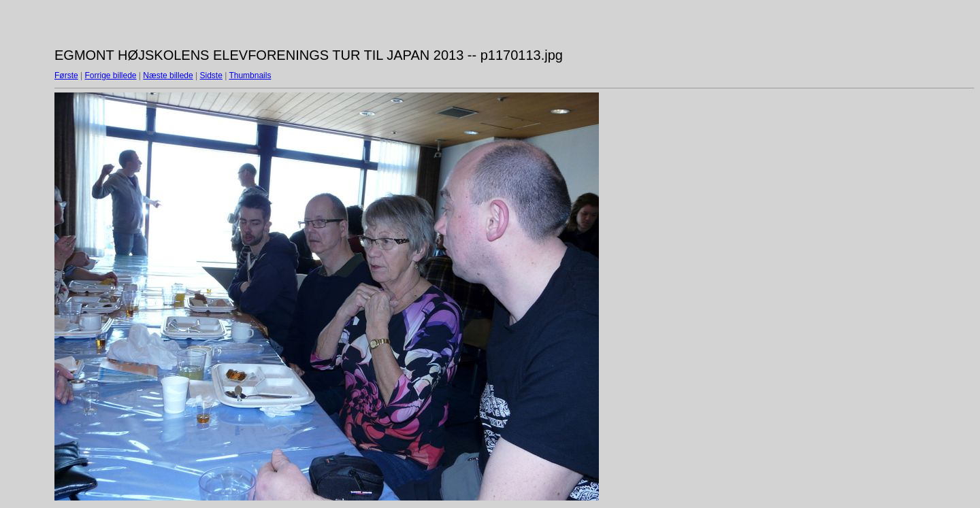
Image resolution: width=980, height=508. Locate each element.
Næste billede (168, 75)
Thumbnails (250, 75)
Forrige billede (110, 75)
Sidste (211, 75)
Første (66, 75)
